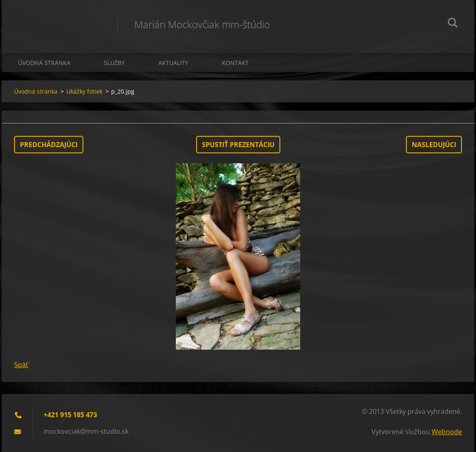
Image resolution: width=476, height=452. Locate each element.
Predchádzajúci (49, 145)
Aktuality (173, 63)
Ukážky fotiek (84, 91)
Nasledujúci (434, 145)
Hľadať (453, 24)
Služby (114, 63)
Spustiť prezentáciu (238, 145)
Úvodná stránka (44, 63)
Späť (21, 365)
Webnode (447, 432)
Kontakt (235, 63)
